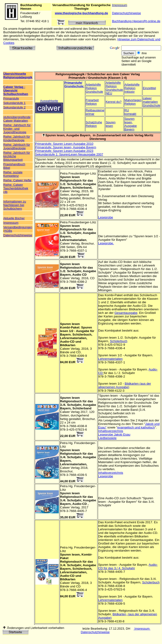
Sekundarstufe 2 (14, 107)
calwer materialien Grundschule (152, 102)
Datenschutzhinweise (126, 13)
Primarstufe (11, 98)
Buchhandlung (31, 5)
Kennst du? (113, 102)
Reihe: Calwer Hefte (17, 180)
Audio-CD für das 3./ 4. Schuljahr (128, 566)
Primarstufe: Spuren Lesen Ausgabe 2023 (64, 151)
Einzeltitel (150, 88)
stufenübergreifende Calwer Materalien (17, 119)
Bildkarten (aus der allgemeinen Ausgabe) (125, 385)
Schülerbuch (119, 341)
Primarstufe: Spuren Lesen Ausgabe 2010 (64, 144)
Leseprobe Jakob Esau (114, 434)
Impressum (119, 5)
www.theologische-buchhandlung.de (81, 13)
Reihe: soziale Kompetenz (13, 174)
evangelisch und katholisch (136, 427)
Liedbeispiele (107, 438)
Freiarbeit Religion (92, 102)
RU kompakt (130, 112)
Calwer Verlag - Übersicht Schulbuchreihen (16, 90)
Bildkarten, (120, 614)
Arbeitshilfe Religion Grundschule (95, 88)
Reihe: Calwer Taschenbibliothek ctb (16, 188)
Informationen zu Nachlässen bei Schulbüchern (15, 205)
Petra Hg (66, 443)
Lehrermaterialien (111, 359)
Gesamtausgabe (126, 313)
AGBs (8, 231)
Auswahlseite (49, 101)
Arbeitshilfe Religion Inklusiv (132, 88)
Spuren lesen (111, 124)
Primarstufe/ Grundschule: (74, 84)
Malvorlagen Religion (133, 102)
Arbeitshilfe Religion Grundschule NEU (114, 88)
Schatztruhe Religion (94, 124)
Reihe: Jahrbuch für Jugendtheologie (17, 146)
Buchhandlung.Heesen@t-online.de (136, 21)
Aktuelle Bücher (14, 218)
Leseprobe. (106, 243)
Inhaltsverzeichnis (111, 431)
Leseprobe (106, 217)
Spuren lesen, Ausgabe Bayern (131, 124)
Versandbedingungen (18, 227)
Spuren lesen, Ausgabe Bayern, (69, 135)
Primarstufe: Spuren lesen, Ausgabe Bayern (66, 147)
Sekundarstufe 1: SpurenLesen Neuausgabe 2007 (69, 154)
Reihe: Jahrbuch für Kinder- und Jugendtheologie (17, 129)
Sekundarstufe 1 (14, 103)
